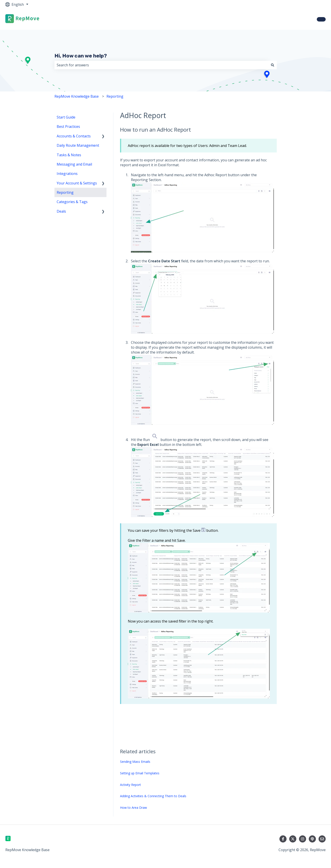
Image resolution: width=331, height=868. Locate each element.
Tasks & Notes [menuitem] (69, 155)
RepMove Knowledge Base (77, 96)
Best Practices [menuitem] (68, 127)
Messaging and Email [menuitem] (74, 164)
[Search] (273, 65)
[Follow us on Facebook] (283, 839)
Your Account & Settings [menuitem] (77, 183)
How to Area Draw (133, 808)
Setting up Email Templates (140, 773)
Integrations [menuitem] (67, 174)
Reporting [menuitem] (65, 192)
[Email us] (322, 839)
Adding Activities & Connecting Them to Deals (153, 796)
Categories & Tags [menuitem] (72, 202)
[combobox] (161, 65)
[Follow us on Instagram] (303, 839)
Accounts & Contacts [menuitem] (74, 136)
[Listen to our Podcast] (312, 839)
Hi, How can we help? (81, 56)
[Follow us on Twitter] (293, 839)
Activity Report (130, 785)
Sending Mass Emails (135, 762)
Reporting (115, 96)
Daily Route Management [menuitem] (78, 145)
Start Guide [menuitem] (66, 117)
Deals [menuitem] (61, 211)
